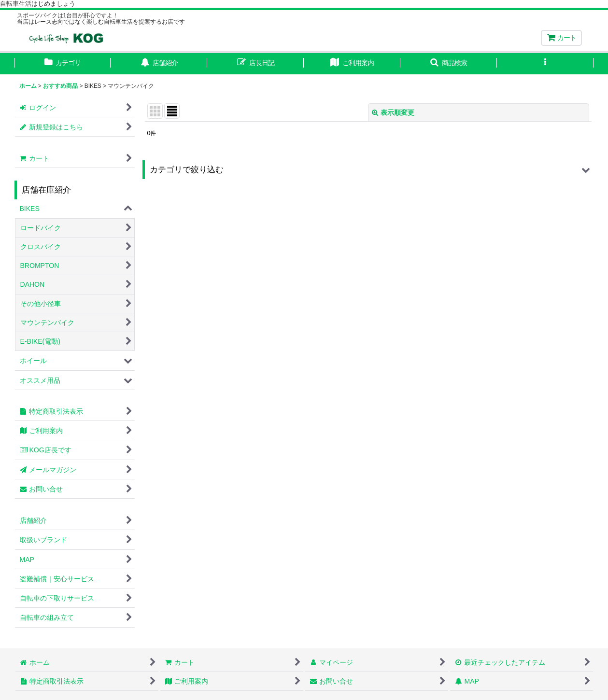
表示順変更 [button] (393, 112)
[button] (449, 64)
